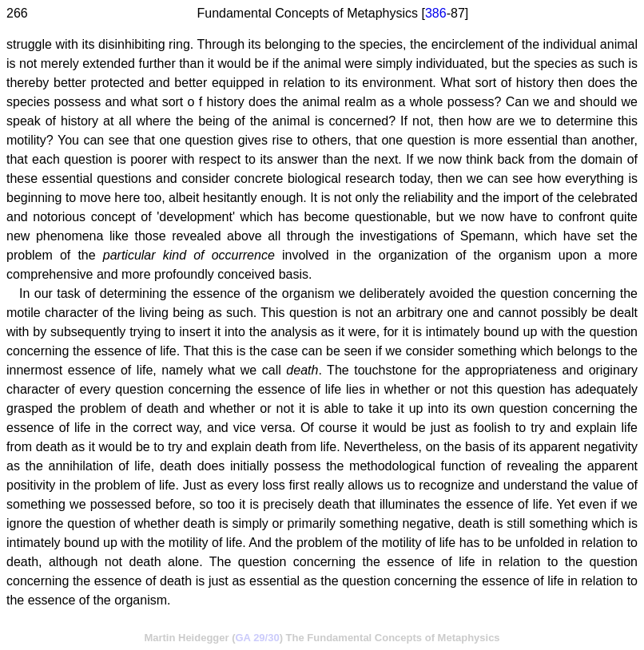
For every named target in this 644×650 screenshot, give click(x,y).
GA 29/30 (258, 638)
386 (436, 13)
